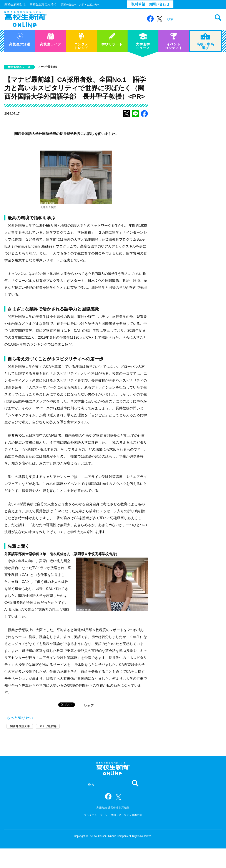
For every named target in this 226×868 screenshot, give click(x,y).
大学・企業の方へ (89, 5)
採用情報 (124, 808)
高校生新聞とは (15, 4)
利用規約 (102, 808)
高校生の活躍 (20, 39)
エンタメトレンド (81, 41)
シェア (89, 706)
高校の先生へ (69, 5)
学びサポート (112, 39)
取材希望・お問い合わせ (150, 4)
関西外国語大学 (20, 726)
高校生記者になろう (43, 4)
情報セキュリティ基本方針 (126, 815)
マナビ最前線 (47, 67)
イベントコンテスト (174, 41)
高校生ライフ (51, 39)
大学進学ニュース (143, 41)
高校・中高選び (205, 41)
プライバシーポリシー (97, 815)
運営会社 (113, 808)
